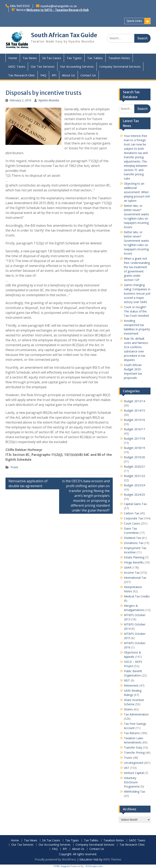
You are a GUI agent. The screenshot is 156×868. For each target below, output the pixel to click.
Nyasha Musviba (49, 100)
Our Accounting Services (77, 66)
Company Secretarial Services (120, 66)
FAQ (43, 75)
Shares (128, 709)
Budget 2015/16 (134, 420)
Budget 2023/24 (134, 485)
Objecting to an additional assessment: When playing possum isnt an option (137, 192)
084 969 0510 (20, 6)
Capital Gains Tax (135, 504)
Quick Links (134, 21)
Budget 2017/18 (134, 438)
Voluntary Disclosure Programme (132, 782)
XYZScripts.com (94, 866)
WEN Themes (112, 859)
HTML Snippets (62, 866)
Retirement (131, 685)
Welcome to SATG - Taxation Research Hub (58, 10)
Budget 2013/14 (134, 401)
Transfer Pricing (134, 753)
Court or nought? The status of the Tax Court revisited (136, 311)
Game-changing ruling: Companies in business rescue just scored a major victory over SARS (137, 293)
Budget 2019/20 (134, 457)
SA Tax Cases (52, 58)
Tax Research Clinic (22, 75)
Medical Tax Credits (137, 596)
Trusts (14, 467)
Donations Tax (134, 543)
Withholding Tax (134, 792)
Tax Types (74, 58)
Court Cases (132, 523)
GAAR (128, 567)
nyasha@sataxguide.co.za (58, 6)
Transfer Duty (133, 747)
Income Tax (132, 573)
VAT (127, 768)
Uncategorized (133, 763)
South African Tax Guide (64, 35)
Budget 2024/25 (134, 495)
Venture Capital (134, 773)
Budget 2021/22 (134, 476)
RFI (54, 75)
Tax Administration (136, 714)
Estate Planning (134, 557)
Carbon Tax (132, 513)
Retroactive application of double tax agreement (28, 483)
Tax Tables (95, 58)
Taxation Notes (119, 58)
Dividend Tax (132, 538)
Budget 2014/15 (134, 410)
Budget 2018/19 (134, 448)
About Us (68, 75)
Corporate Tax (133, 518)
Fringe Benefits (134, 562)
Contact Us (88, 75)
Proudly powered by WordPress (55, 859)
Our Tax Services (43, 66)
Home (13, 58)
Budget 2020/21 (134, 467)
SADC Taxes (17, 66)
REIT (127, 680)
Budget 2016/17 (134, 429)
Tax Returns (132, 733)
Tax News (30, 58)
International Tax (135, 578)
